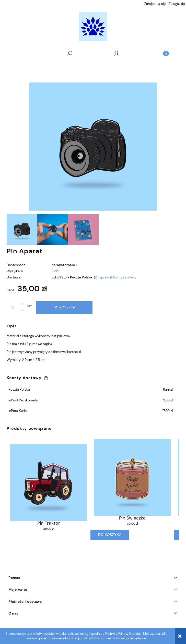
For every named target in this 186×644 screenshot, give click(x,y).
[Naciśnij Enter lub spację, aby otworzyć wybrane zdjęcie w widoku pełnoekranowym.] (93, 147)
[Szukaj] (70, 54)
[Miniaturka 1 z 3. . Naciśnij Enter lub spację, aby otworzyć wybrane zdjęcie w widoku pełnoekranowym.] (22, 229)
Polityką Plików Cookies (123, 634)
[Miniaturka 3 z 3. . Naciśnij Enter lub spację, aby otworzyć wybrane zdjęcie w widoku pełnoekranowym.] (83, 229)
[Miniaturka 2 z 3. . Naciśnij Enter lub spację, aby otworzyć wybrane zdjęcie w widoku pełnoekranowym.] (53, 229)
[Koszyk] (163, 54)
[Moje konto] (116, 54)
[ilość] (13, 307)
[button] (23, 54)
